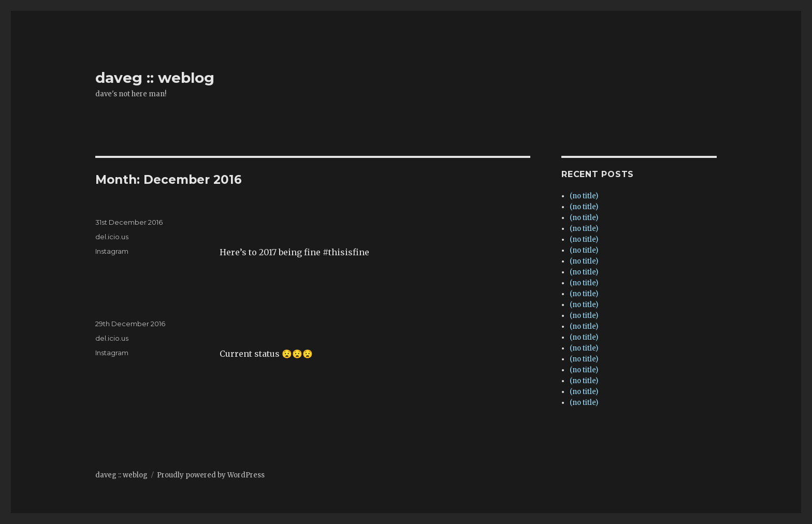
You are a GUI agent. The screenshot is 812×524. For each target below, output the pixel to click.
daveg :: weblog (155, 78)
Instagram (112, 251)
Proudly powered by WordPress (211, 475)
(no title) (584, 196)
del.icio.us (112, 237)
